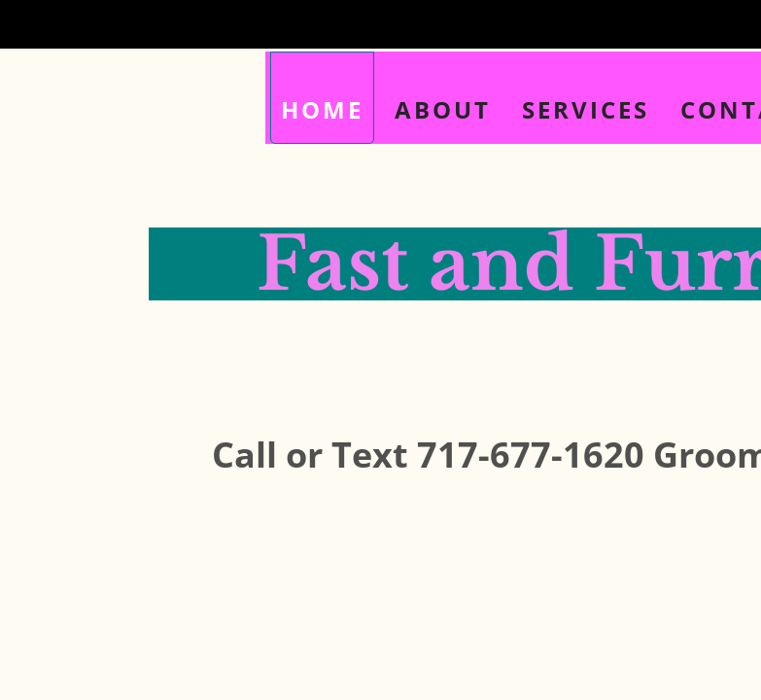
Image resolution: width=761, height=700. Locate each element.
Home (322, 109)
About (443, 109)
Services (586, 109)
